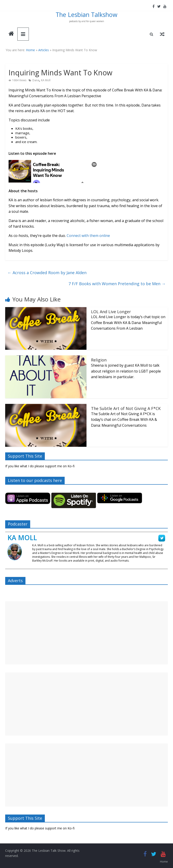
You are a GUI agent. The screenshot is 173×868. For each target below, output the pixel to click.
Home (30, 50)
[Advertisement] (86, 633)
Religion (99, 360)
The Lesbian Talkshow (86, 15)
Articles (44, 50)
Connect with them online (88, 236)
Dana (36, 80)
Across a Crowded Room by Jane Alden (47, 273)
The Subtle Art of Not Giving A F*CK (126, 408)
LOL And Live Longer (111, 312)
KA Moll (46, 80)
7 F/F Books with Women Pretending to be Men (117, 284)
